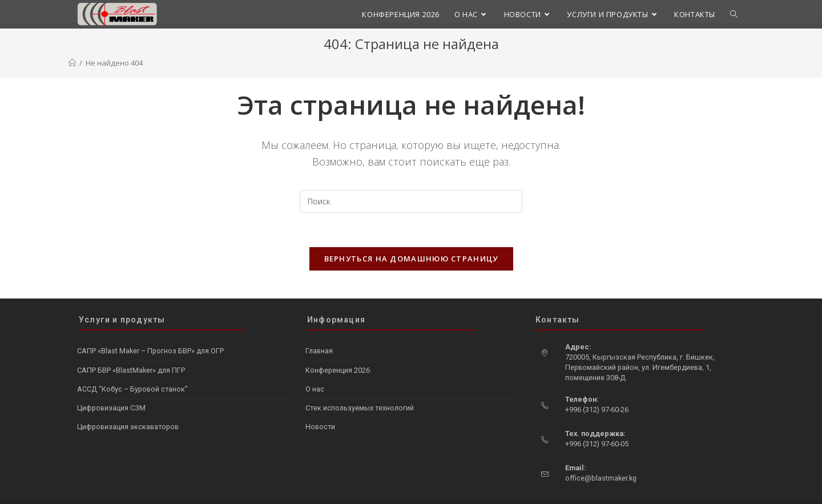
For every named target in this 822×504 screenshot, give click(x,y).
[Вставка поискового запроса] (411, 201)
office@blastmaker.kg (601, 455)
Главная (319, 328)
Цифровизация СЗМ (111, 385)
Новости (320, 404)
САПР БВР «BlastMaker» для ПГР (131, 347)
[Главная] (72, 63)
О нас (315, 366)
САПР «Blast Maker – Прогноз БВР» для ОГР (150, 328)
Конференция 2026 (338, 347)
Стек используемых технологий (360, 385)
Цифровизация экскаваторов (128, 404)
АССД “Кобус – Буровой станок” (132, 366)
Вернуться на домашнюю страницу (411, 259)
